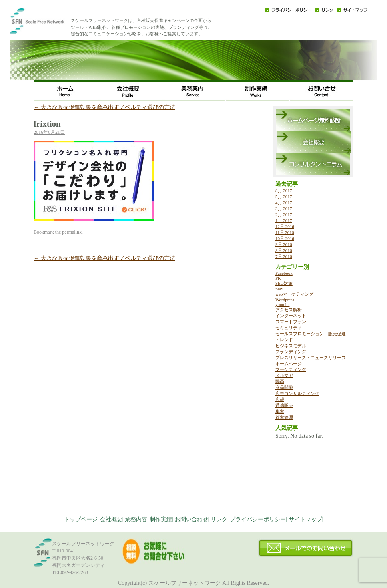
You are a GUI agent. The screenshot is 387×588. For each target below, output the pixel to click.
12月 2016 (285, 226)
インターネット (291, 316)
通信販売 (284, 405)
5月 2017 (284, 197)
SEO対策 (284, 283)
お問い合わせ (321, 90)
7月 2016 (284, 256)
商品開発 (284, 387)
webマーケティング (294, 294)
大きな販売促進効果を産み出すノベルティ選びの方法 (104, 107)
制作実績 (257, 90)
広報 (280, 399)
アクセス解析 (289, 310)
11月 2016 (285, 232)
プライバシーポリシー (288, 10)
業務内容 (136, 519)
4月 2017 (284, 203)
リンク (324, 10)
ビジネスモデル (291, 346)
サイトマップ (352, 10)
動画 (280, 381)
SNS (279, 289)
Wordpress (285, 300)
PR (278, 278)
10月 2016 (285, 238)
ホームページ (289, 364)
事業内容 (193, 90)
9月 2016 (284, 244)
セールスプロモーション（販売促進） (313, 334)
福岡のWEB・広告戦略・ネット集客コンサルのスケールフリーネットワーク (50, 24)
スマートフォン (291, 322)
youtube (282, 304)
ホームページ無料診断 (313, 120)
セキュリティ (289, 328)
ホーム (66, 90)
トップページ (81, 519)
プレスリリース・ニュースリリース (311, 358)
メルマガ (284, 375)
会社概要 (130, 90)
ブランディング (291, 352)
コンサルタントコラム (313, 164)
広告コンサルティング (297, 393)
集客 (280, 411)
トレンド (284, 340)
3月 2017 (284, 209)
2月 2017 (284, 215)
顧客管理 (284, 417)
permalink (72, 232)
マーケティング (291, 369)
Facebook (284, 273)
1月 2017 (284, 220)
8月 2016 (284, 250)
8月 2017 (284, 191)
